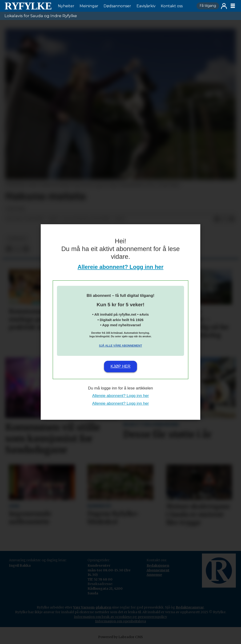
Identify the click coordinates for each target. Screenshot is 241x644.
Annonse (154, 575)
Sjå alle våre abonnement (120, 346)
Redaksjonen (158, 565)
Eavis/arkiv (146, 6)
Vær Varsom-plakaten (92, 607)
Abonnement (158, 570)
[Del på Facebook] (217, 219)
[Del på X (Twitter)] (224, 219)
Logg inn (224, 6)
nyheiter (17, 239)
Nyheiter (66, 6)
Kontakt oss (172, 6)
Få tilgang (208, 6)
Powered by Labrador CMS (120, 637)
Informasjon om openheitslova (120, 621)
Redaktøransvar (190, 607)
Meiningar (89, 6)
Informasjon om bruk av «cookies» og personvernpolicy (120, 617)
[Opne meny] (233, 6)
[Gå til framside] (28, 6)
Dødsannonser (117, 6)
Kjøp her (121, 366)
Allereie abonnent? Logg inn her (121, 267)
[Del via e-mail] (232, 219)
